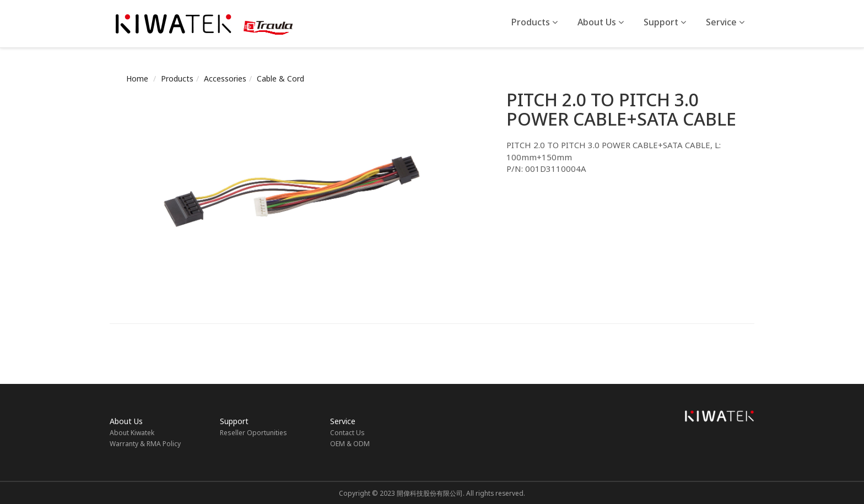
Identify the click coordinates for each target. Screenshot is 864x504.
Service (725, 22)
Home (137, 78)
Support (665, 22)
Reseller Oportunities (253, 433)
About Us (601, 22)
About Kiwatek (132, 433)
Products (534, 22)
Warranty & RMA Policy (145, 444)
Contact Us (347, 433)
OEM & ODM (350, 444)
